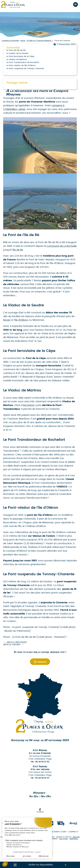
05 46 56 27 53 (42, 762)
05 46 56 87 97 (42, 778)
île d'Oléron (22, 320)
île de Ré (18, 250)
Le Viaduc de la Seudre (17, 53)
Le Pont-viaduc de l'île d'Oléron (21, 65)
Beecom (76, 837)
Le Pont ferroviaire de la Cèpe (20, 56)
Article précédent (17, 642)
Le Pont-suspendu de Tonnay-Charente (25, 69)
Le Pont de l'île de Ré (16, 50)
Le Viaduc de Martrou (17, 59)
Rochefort (29, 405)
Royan (7, 320)
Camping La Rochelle (10, 41)
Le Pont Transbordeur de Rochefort (23, 62)
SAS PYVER (63, 839)
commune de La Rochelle (62, 246)
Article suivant (12, 645)
